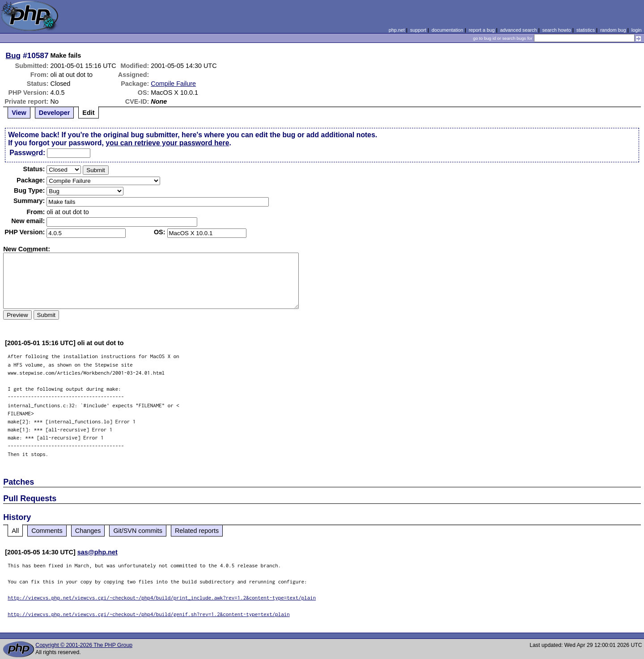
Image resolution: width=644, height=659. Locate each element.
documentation (447, 30)
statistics (586, 30)
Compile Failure (173, 84)
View (19, 113)
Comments (47, 531)
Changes (88, 531)
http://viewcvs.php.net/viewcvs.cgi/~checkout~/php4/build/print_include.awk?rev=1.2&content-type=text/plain (162, 598)
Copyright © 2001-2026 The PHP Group (84, 645)
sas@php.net (97, 552)
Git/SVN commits (138, 531)
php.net (397, 30)
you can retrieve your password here (167, 143)
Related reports (197, 531)
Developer (55, 113)
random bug (613, 30)
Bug (13, 55)
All (15, 531)
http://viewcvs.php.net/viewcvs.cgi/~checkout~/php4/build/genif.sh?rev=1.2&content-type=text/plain (149, 614)
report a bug (482, 30)
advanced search (518, 30)
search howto (556, 30)
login (637, 30)
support (418, 30)
